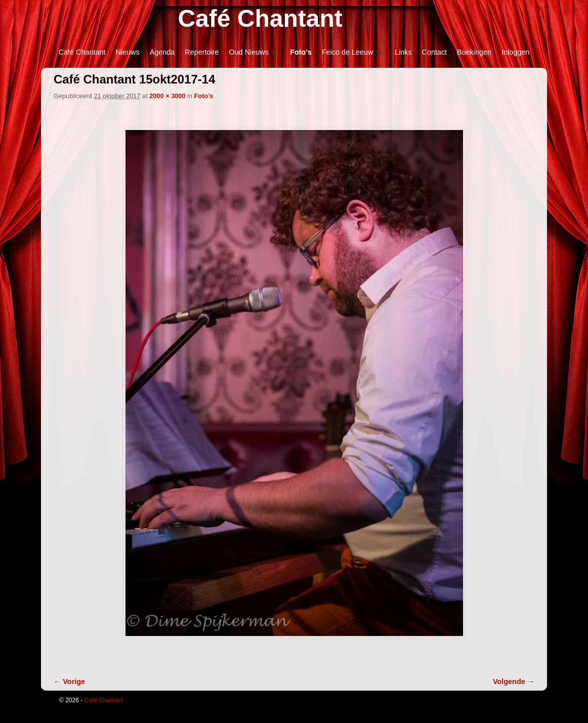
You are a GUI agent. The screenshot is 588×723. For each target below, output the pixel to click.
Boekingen (474, 52)
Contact (435, 52)
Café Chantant (260, 18)
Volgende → (514, 682)
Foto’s (301, 52)
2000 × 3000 (167, 96)
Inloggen (515, 52)
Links (403, 52)
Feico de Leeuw (349, 55)
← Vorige (69, 682)
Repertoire (202, 52)
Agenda (162, 52)
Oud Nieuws (250, 55)
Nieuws (127, 52)
